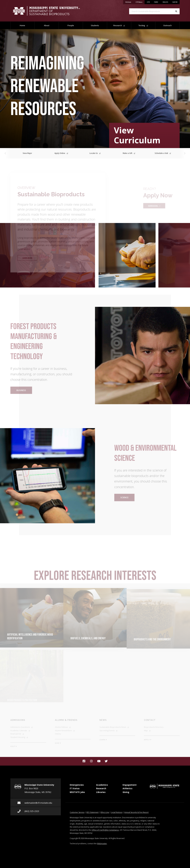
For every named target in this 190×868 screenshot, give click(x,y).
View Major (27, 153)
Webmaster (102, 844)
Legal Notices (117, 812)
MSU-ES (165, 2)
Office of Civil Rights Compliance (105, 830)
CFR (148, 2)
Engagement (130, 785)
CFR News (140, 2)
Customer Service (77, 812)
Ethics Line (105, 812)
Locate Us (95, 153)
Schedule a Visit (163, 153)
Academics (102, 785)
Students (95, 25)
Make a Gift (129, 153)
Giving (126, 792)
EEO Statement (92, 812)
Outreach (167, 25)
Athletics (128, 788)
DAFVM (175, 2)
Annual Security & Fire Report (136, 812)
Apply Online (61, 153)
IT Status (75, 788)
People (71, 25)
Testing (143, 25)
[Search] (176, 11)
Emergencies (77, 785)
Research (119, 25)
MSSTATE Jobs (77, 792)
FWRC (156, 2)
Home (22, 25)
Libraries (101, 792)
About (47, 25)
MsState (129, 2)
